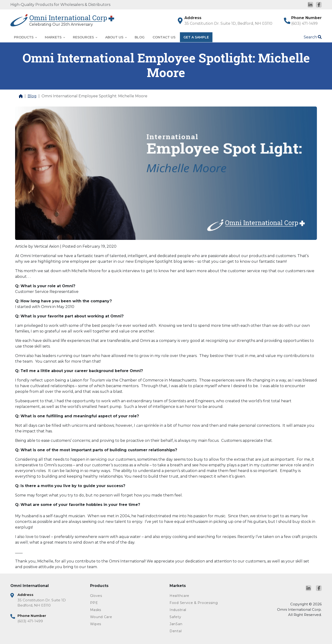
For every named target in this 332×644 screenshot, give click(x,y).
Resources (85, 37)
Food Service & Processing (194, 603)
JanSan (176, 624)
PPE (94, 603)
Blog (140, 37)
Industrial (178, 610)
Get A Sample (196, 37)
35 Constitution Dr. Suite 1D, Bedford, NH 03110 (228, 23)
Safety (175, 617)
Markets (55, 37)
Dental (176, 631)
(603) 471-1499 (304, 23)
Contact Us (164, 37)
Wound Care (101, 617)
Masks (96, 610)
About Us (116, 37)
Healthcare (179, 596)
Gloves (96, 596)
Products (25, 37)
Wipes (96, 624)
